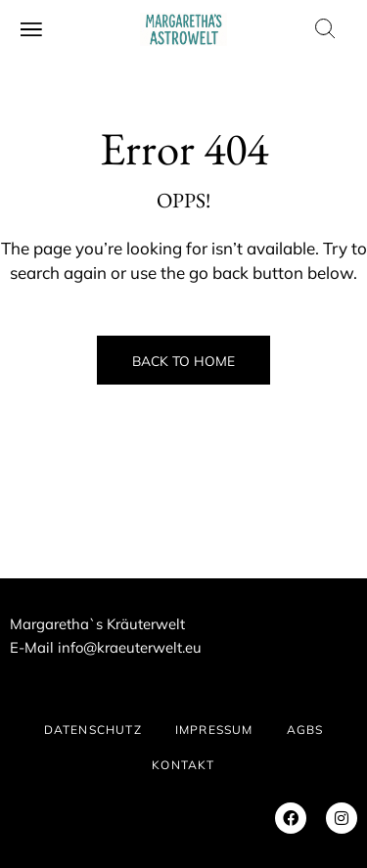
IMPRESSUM (214, 730)
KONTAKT (183, 765)
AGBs (305, 730)
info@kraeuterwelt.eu (130, 647)
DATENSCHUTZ (93, 730)
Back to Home (183, 361)
